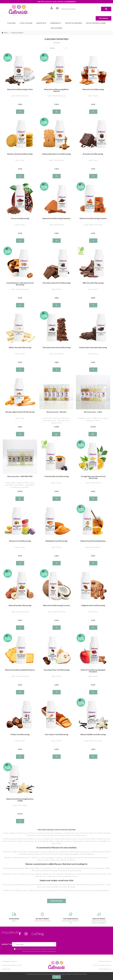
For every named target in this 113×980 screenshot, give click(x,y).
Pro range (104, 18)
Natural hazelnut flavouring (20, 600)
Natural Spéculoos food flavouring (56, 149)
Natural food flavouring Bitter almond (56, 85)
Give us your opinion (10, 968)
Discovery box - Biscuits (56, 407)
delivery (14, 912)
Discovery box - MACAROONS (20, 471)
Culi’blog (38, 929)
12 (20, 809)
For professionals (105, 972)
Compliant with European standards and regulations (99, 913)
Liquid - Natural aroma (56, 155)
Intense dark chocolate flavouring (93, 342)
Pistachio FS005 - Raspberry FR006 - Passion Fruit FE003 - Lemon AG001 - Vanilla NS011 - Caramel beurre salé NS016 (20, 480)
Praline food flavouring (20, 729)
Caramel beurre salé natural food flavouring (20, 279)
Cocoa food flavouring (20, 213)
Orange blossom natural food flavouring (93, 472)
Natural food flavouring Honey (93, 536)
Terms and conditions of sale (12, 960)
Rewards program (104, 956)
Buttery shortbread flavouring (20, 149)
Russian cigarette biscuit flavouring (20, 407)
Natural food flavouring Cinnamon (56, 213)
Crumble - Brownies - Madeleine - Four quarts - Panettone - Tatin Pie (93, 414)
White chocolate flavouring (20, 342)
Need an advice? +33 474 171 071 (71, 913)
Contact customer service (102, 960)
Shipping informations (10, 956)
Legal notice (7, 964)
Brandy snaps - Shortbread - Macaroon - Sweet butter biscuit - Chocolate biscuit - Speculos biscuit (56, 415)
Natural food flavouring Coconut (56, 600)
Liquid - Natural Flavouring (20, 91)
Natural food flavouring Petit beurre (20, 665)
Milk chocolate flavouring (93, 278)
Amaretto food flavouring (93, 84)
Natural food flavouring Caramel (93, 213)
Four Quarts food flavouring (56, 729)
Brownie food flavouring (93, 149)
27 (56, 422)
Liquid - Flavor (20, 155)
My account (106, 968)
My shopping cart (105, 964)
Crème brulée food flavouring (56, 471)
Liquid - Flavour (93, 91)
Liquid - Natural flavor (56, 220)
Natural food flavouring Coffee (20, 84)
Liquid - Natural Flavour (93, 542)
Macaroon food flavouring (20, 536)
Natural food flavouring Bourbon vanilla (20, 795)
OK (56, 977)
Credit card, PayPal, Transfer (42, 912)
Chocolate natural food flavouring (56, 278)
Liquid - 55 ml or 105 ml (93, 478)
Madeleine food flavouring (56, 536)
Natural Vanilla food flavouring (93, 729)
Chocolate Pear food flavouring (56, 665)
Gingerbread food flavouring (93, 600)
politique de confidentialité (49, 944)
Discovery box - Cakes (93, 407)
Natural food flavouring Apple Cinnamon (93, 666)
